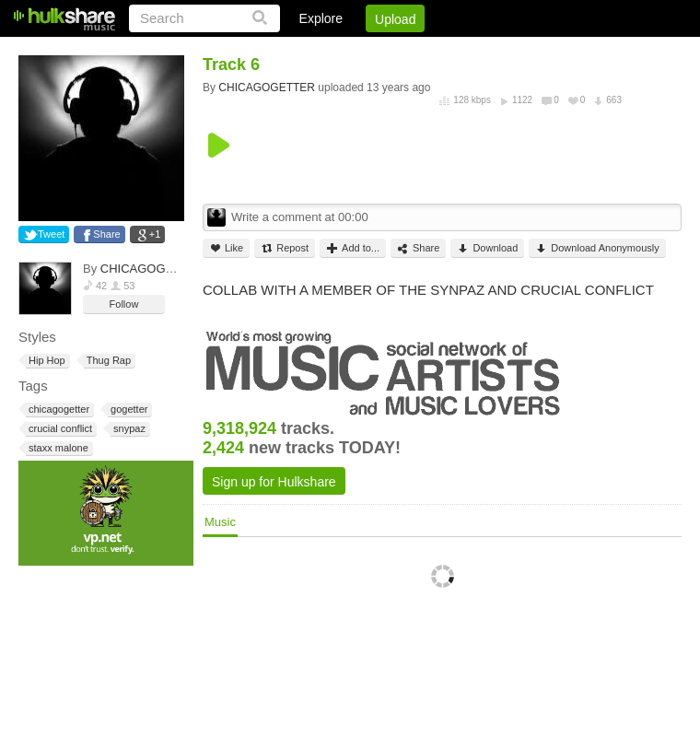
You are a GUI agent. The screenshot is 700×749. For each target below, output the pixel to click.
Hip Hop (46, 361)
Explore (321, 18)
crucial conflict (59, 429)
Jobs (432, 51)
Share (106, 234)
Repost (285, 248)
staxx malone (57, 448)
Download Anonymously (597, 248)
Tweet (51, 234)
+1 (155, 234)
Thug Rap (107, 361)
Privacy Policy (579, 51)
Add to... (353, 248)
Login (301, 51)
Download (487, 248)
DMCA (492, 51)
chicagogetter (58, 410)
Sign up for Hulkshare (274, 482)
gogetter (128, 410)
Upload (395, 19)
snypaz (128, 429)
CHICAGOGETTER (152, 269)
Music (220, 522)
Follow (124, 304)
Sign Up (367, 51)
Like (226, 248)
